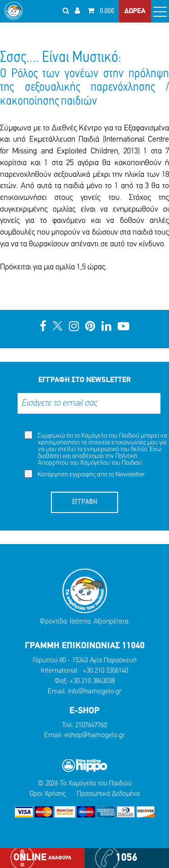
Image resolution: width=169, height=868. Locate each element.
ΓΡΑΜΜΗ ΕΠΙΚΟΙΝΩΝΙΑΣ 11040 (85, 646)
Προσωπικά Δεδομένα (108, 794)
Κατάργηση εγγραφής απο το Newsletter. (85, 474)
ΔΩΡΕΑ (135, 11)
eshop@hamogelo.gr (95, 735)
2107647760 (91, 725)
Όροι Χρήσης (48, 794)
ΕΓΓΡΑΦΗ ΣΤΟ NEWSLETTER (84, 380)
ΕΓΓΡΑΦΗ (84, 502)
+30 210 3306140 (105, 671)
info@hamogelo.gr (95, 692)
